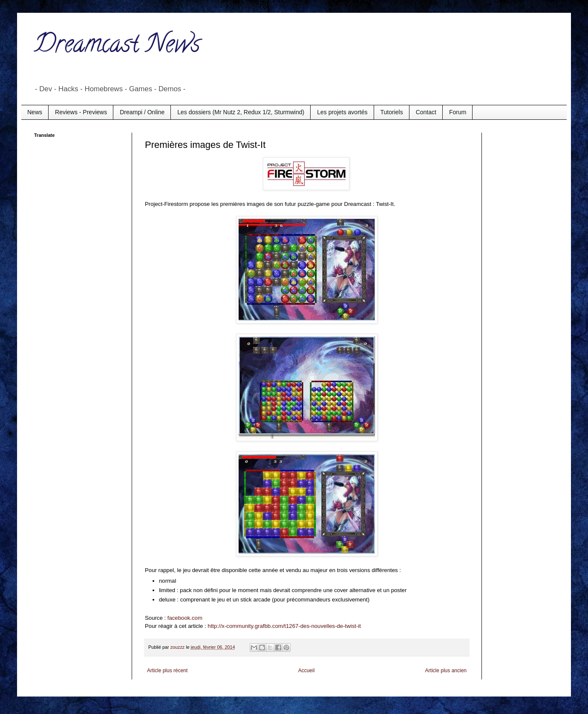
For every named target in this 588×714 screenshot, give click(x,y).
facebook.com (185, 618)
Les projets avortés (342, 112)
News (35, 112)
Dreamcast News (117, 46)
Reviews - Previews (81, 112)
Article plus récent (167, 671)
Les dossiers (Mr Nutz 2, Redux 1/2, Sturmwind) (241, 112)
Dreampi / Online (142, 112)
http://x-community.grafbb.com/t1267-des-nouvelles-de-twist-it (284, 626)
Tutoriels (392, 112)
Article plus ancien (446, 671)
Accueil (307, 671)
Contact (426, 112)
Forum (458, 112)
